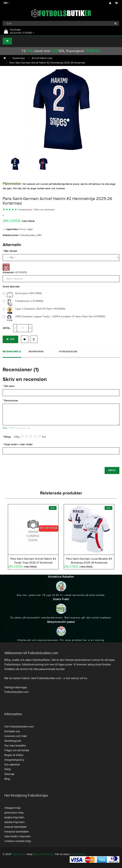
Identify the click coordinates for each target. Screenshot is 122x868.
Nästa (112, 470)
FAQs (8, 769)
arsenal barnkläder (16, 827)
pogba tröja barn (14, 817)
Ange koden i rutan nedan (18, 444)
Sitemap (9, 774)
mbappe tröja (12, 808)
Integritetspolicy (14, 760)
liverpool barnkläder (17, 832)
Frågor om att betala (17, 750)
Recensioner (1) (12, 352)
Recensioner (11, 401)
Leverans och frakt (16, 736)
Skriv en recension (45, 210)
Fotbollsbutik (19, 854)
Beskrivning (36, 352)
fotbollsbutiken (78, 854)
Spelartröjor (19, 58)
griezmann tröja (14, 813)
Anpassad (8, 272)
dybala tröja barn (15, 822)
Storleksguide (68, 352)
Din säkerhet (12, 765)
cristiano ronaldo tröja (18, 841)
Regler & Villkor (14, 755)
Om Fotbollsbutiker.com (19, 727)
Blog (7, 779)
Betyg (7, 437)
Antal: (7, 328)
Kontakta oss (12, 731)
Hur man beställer (15, 746)
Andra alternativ (11, 287)
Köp (10, 339)
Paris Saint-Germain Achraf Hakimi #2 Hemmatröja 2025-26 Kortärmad (47, 63)
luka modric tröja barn (18, 836)
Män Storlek (11, 251)
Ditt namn (9, 386)
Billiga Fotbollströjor (44, 854)
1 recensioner (25, 210)
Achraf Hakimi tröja (42, 58)
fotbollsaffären (41, 660)
